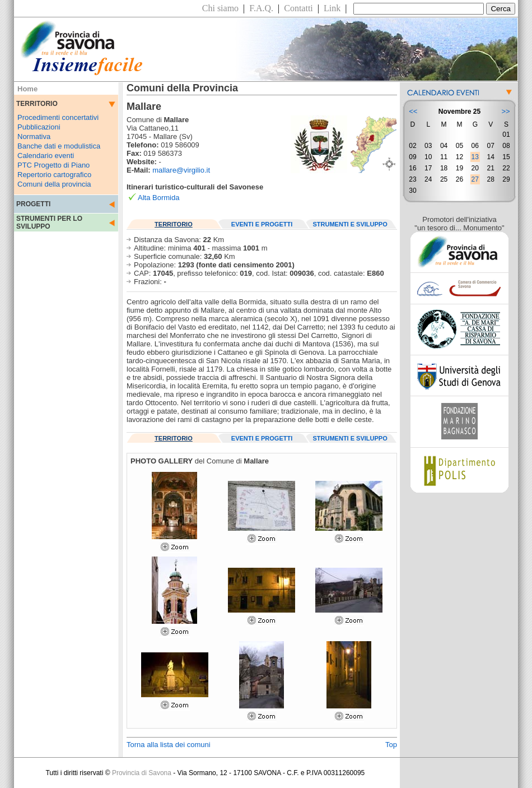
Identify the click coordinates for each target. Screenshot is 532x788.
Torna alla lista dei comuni (169, 745)
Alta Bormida (158, 198)
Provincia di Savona (142, 773)
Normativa (34, 136)
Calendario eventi (46, 156)
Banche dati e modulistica (59, 146)
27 (475, 179)
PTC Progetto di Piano (53, 165)
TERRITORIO (174, 224)
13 (475, 157)
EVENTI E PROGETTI (262, 224)
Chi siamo (220, 8)
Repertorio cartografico (54, 175)
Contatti (298, 8)
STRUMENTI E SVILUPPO (350, 224)
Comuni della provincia (54, 184)
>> (506, 111)
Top (391, 745)
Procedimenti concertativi (58, 117)
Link (332, 8)
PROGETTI (33, 204)
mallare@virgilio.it (181, 170)
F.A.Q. (261, 8)
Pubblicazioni (39, 127)
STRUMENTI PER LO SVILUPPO (49, 223)
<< (413, 111)
